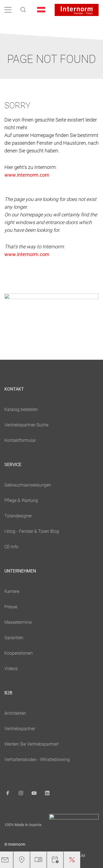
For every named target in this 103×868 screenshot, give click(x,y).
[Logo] (77, 10)
